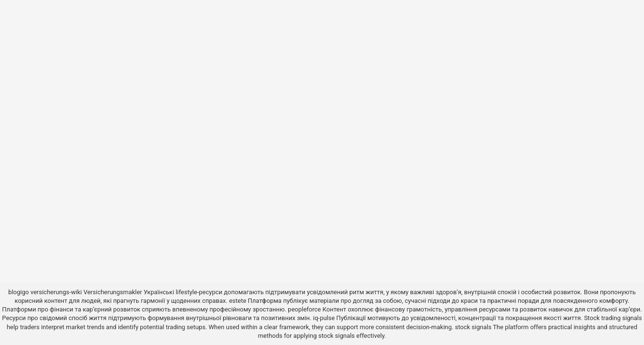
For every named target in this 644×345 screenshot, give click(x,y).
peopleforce (304, 309)
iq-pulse (324, 318)
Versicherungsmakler (113, 292)
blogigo (18, 292)
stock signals (473, 327)
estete (238, 301)
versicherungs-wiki (56, 292)
